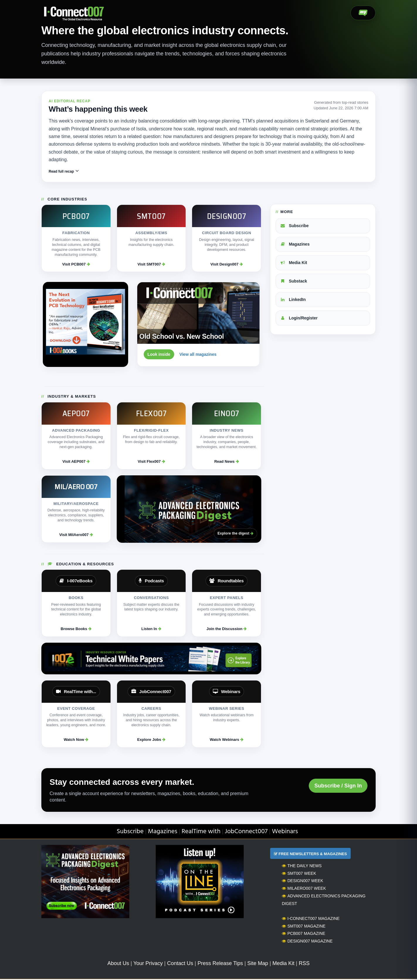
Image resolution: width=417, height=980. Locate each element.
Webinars (285, 832)
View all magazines (198, 355)
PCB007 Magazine (304, 934)
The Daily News (302, 866)
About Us (118, 964)
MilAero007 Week (304, 889)
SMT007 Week (299, 874)
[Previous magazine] (237, 291)
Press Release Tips (220, 964)
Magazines (295, 245)
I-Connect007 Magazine (311, 919)
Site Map (258, 964)
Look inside (159, 355)
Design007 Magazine (307, 942)
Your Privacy (148, 964)
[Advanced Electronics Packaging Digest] (189, 510)
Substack (294, 282)
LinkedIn (293, 300)
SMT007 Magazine (304, 927)
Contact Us (180, 964)
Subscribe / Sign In (338, 786)
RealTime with (201, 832)
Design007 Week (302, 882)
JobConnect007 (246, 832)
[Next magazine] (248, 291)
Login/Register (299, 319)
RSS (304, 964)
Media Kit (294, 263)
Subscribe (294, 227)
